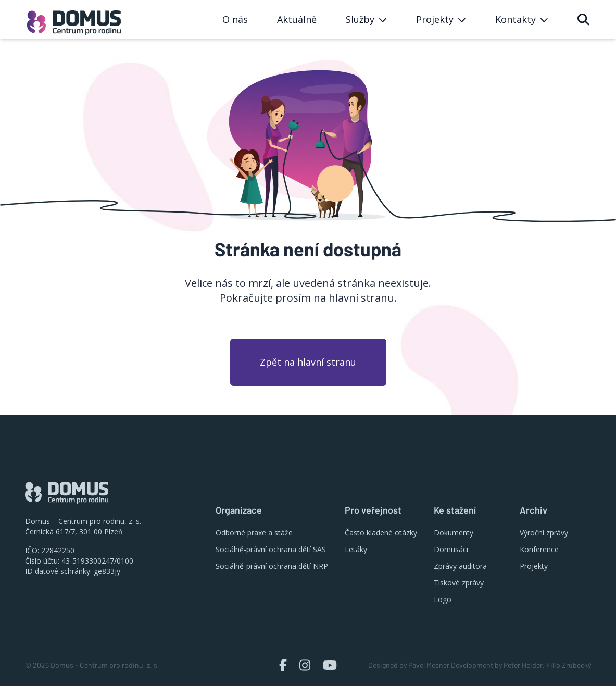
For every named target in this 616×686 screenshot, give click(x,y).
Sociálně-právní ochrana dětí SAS (271, 549)
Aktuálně (297, 19)
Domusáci (451, 549)
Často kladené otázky (381, 533)
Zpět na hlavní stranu (308, 362)
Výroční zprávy (544, 533)
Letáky (356, 549)
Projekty (534, 566)
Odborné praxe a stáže (254, 533)
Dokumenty (454, 533)
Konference (539, 549)
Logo (443, 599)
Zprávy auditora (460, 566)
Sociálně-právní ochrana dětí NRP (272, 566)
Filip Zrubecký (569, 665)
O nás (235, 19)
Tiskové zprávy (459, 583)
